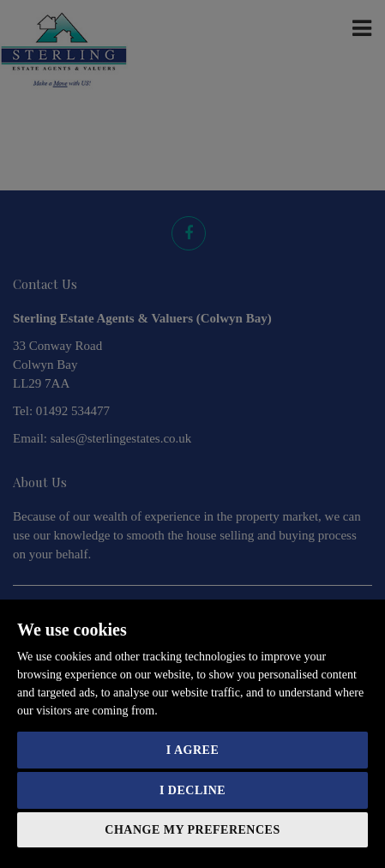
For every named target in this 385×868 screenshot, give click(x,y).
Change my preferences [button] (192, 830)
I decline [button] (192, 790)
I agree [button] (192, 750)
